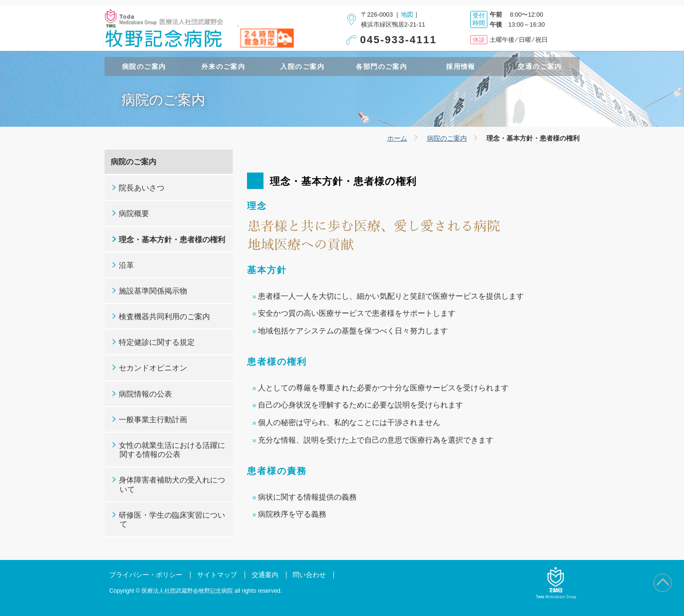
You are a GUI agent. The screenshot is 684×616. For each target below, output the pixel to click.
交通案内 (265, 575)
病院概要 (134, 213)
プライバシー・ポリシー (146, 575)
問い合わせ (309, 575)
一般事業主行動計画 (153, 420)
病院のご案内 (447, 138)
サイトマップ (217, 575)
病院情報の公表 (145, 394)
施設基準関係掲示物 (153, 291)
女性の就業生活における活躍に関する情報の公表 (172, 450)
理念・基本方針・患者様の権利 (172, 240)
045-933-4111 (399, 40)
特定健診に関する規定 (157, 342)
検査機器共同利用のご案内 (164, 317)
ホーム (397, 138)
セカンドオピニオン (153, 368)
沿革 (126, 265)
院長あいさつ (142, 188)
